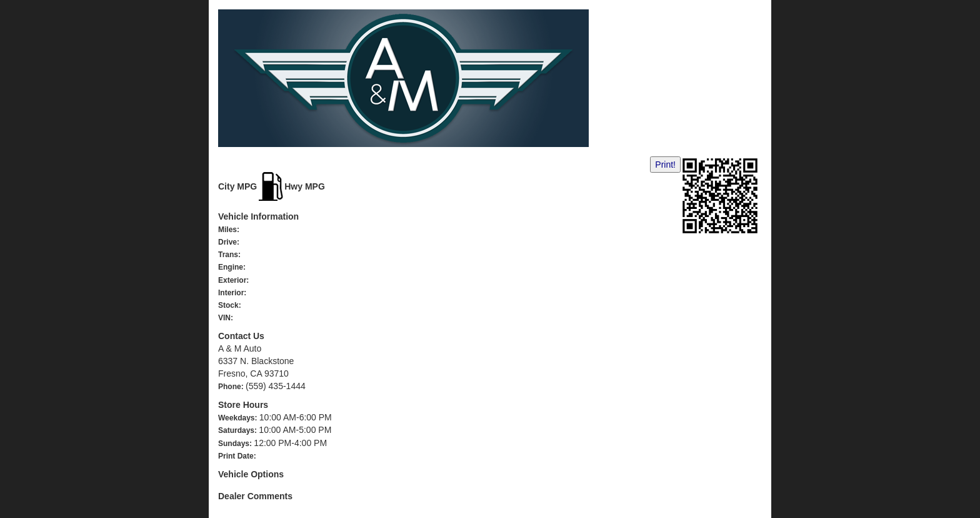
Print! (665, 165)
